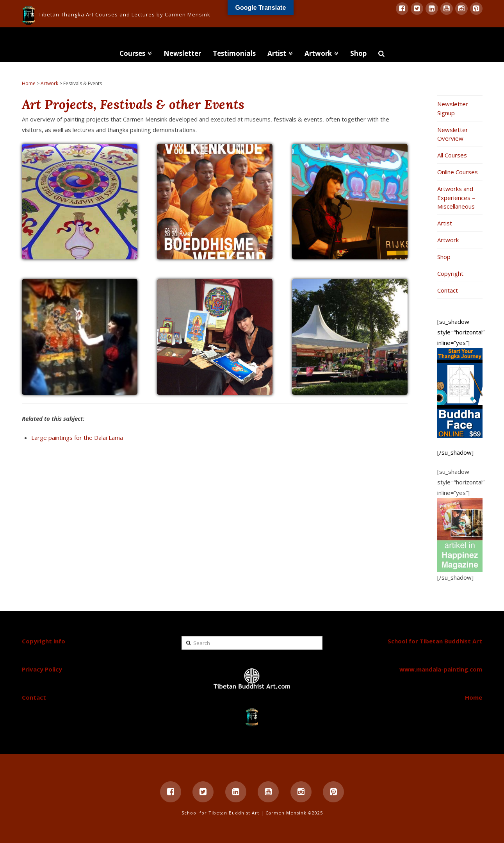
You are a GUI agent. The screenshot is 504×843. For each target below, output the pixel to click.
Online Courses (458, 172)
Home (29, 83)
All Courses (452, 155)
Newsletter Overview (453, 134)
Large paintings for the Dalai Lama (77, 438)
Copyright (450, 273)
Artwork (49, 83)
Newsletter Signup (453, 108)
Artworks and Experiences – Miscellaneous (456, 197)
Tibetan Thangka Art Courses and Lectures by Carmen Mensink (125, 14)
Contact (448, 290)
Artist (445, 223)
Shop (444, 257)
